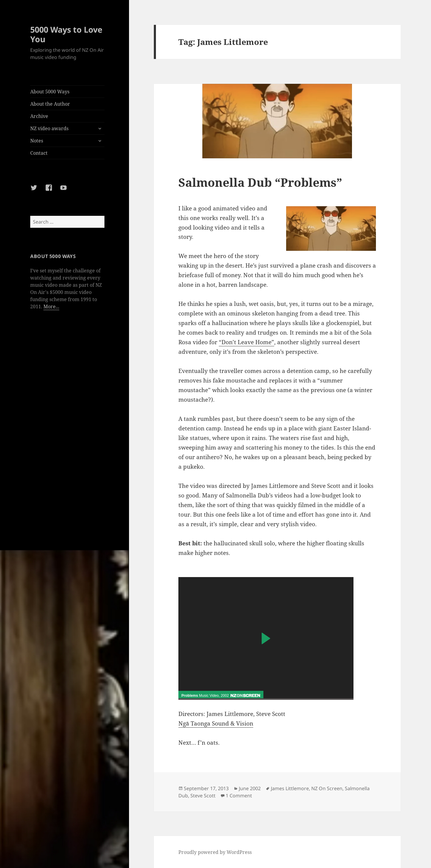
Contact (39, 153)
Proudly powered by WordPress (215, 852)
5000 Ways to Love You (66, 34)
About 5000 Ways (50, 92)
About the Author (50, 104)
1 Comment (239, 796)
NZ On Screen (327, 788)
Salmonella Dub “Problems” (260, 182)
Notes (37, 141)
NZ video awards (49, 128)
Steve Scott (203, 796)
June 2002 (250, 788)
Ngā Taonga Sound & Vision (216, 723)
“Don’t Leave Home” (246, 342)
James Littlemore (290, 788)
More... (51, 306)
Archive (39, 116)
